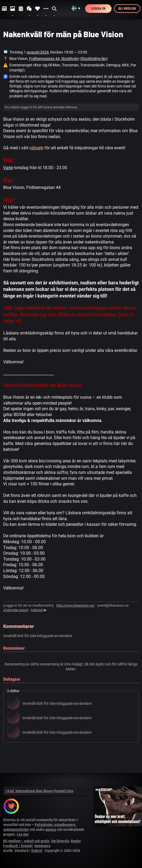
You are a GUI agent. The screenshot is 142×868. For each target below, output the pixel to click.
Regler (76, 841)
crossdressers (65, 825)
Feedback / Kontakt (18, 846)
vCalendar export (16, 610)
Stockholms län (94, 59)
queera (51, 829)
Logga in (98, 8)
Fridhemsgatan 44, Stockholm (54, 59)
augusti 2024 (38, 52)
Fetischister (44, 825)
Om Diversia (60, 841)
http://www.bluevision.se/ (76, 605)
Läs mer (23, 834)
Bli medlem (127, 8)
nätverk (36, 148)
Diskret (37, 851)
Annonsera (42, 846)
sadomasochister (16, 829)
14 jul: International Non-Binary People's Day (39, 791)
